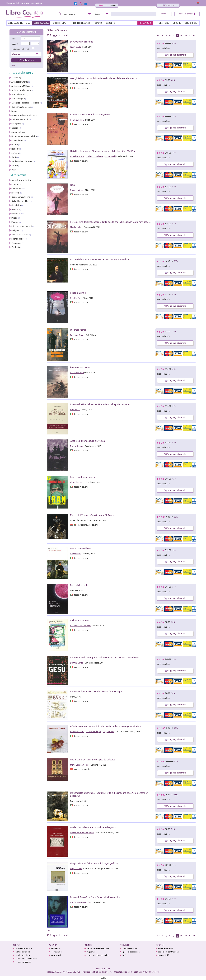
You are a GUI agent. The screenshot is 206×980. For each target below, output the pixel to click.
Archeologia (17, 78)
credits (103, 978)
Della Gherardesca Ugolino (82, 833)
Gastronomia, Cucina (21, 197)
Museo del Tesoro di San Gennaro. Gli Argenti (93, 515)
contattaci (56, 955)
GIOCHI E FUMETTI (61, 23)
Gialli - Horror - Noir (20, 201)
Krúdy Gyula (75, 47)
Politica (15, 222)
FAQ (124, 955)
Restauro (16, 149)
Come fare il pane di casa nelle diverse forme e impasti (97, 692)
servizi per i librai (23, 955)
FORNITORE (163, 23)
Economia (16, 184)
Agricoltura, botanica (21, 180)
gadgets (110, 23)
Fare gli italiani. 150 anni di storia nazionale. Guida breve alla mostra (103, 78)
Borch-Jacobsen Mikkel (81, 902)
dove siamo (57, 952)
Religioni (15, 230)
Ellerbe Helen (76, 227)
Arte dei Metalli (18, 94)
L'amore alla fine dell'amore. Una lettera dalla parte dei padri (100, 404)
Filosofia (15, 193)
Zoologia (16, 247)
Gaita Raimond (77, 373)
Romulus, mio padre (80, 367)
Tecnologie (16, 243)
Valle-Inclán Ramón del (81, 626)
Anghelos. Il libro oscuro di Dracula (87, 441)
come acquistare (130, 948)
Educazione (17, 189)
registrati (112, 5)
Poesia (14, 218)
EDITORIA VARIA (41, 23)
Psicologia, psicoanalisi (22, 226)
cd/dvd (98, 23)
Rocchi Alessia (77, 446)
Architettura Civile (20, 82)
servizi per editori (23, 962)
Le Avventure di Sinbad (82, 42)
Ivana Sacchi (110, 156)
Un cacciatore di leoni (81, 548)
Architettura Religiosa (21, 90)
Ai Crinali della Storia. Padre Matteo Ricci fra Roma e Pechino (100, 259)
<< (158, 36)
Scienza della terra (20, 235)
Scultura (15, 153)
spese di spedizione (131, 952)
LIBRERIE (177, 23)
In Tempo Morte (78, 330)
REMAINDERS (145, 23)
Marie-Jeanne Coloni (80, 765)
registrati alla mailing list (98, 955)
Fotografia (16, 124)
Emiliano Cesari (77, 335)
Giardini (15, 128)
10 (185, 36)
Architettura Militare (21, 86)
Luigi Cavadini (76, 869)
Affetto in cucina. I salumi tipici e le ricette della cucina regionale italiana (106, 726)
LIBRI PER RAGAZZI (82, 23)
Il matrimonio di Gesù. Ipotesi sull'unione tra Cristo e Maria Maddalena (105, 658)
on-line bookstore (24, 948)
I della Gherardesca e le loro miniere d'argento (93, 827)
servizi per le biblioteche (26, 959)
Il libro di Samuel (78, 293)
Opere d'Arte (17, 140)
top (48, 931)
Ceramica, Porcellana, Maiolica (25, 103)
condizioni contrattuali (168, 952)
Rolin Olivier (76, 554)
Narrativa (16, 214)
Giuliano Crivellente (95, 156)
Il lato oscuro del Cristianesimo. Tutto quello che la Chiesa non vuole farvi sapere (110, 222)
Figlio (73, 185)
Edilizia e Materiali (20, 120)
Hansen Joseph (77, 120)
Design (14, 111)
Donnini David (77, 663)
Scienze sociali (18, 239)
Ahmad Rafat (76, 482)
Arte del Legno (18, 99)
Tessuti (15, 166)
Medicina (16, 210)
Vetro (14, 170)
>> (194, 36)
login (101, 5)
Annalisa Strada (77, 156)
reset (13, 65)
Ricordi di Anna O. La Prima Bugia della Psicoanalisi (95, 897)
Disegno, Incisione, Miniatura (24, 115)
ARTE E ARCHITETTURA (19, 23)
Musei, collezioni (19, 132)
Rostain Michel (77, 190)
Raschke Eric (76, 298)
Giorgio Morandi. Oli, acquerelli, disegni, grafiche (94, 863)
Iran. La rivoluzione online (83, 477)
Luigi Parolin (108, 732)
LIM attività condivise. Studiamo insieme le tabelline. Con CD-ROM (103, 151)
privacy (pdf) (164, 955)
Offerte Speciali (57, 30)
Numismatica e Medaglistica (24, 136)
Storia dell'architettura (22, 161)
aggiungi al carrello (175, 55)
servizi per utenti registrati (99, 948)
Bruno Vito (75, 410)
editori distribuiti (23, 952)
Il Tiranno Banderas (80, 620)
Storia (14, 157)
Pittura (15, 145)
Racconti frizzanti (79, 585)
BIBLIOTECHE (191, 23)
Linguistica (16, 205)
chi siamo (56, 948)
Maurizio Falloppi (93, 732)
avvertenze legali (166, 948)
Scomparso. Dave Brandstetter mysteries (91, 115)
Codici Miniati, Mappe (21, 107)
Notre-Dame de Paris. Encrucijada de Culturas (93, 760)
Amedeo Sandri (77, 732)
